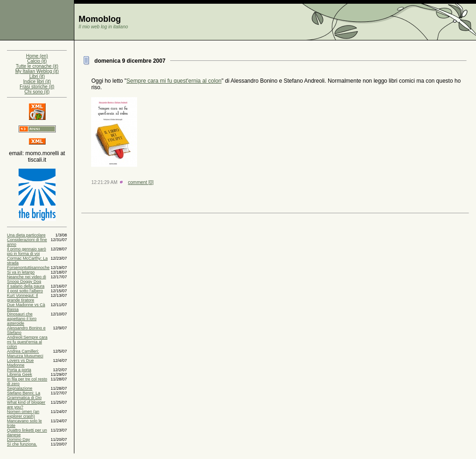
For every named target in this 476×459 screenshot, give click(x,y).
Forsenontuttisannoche (28, 268)
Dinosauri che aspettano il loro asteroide (22, 319)
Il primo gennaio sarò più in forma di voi (26, 251)
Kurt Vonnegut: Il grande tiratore (23, 298)
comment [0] (141, 182)
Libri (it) (37, 76)
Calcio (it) (37, 61)
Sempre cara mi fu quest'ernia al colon (174, 81)
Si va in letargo (21, 272)
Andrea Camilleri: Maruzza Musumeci (25, 354)
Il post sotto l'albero (25, 291)
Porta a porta (19, 370)
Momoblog (100, 19)
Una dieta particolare (26, 235)
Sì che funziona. (22, 444)
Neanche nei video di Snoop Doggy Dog (26, 279)
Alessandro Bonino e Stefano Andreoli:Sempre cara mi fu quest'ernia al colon (27, 337)
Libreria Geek (20, 374)
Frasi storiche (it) (37, 87)
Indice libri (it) (37, 82)
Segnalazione (20, 388)
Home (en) (37, 56)
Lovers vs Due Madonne (20, 363)
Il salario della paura (26, 286)
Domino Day (19, 439)
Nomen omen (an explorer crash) (23, 414)
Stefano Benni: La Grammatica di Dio (24, 395)
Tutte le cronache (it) (37, 66)
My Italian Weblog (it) (37, 71)
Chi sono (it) (37, 92)
